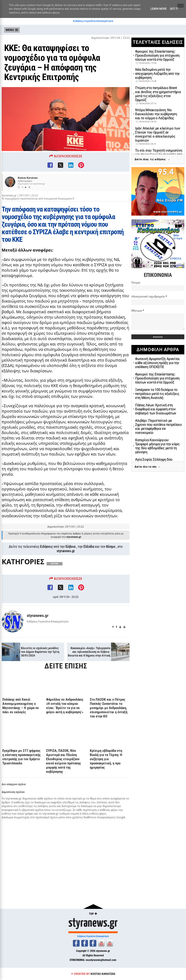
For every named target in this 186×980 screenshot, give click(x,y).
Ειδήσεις (46, 568)
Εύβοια (71, 568)
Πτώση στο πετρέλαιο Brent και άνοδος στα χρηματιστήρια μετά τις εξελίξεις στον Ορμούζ (158, 94)
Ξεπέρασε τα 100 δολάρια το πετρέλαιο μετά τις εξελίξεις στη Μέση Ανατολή (157, 394)
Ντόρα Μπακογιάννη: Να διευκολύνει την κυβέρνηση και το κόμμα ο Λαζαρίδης (156, 114)
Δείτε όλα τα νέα (148, 467)
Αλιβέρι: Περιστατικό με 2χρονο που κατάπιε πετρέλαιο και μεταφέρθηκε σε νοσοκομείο (158, 427)
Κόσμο (111, 568)
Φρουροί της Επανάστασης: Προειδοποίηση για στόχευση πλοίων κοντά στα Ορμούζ (157, 56)
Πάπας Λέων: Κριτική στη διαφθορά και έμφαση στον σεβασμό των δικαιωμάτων (156, 409)
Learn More (158, 9)
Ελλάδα (89, 568)
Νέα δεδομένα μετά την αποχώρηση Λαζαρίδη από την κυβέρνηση (157, 74)
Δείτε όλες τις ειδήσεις (152, 159)
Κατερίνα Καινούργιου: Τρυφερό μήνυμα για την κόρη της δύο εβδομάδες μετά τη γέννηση (157, 446)
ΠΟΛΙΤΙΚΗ (55, 585)
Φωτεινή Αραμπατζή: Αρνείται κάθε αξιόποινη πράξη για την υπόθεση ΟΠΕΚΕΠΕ (157, 363)
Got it (174, 9)
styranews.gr (66, 572)
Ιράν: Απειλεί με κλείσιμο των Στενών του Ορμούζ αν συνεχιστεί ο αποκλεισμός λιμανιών (158, 134)
